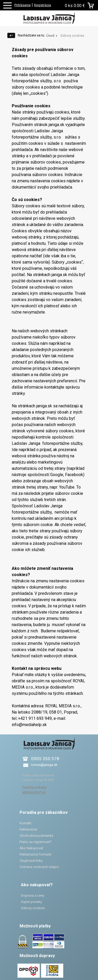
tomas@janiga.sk (44, 765)
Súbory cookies (33, 908)
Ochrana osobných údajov (39, 867)
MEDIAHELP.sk (34, 792)
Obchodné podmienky (36, 836)
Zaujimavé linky (31, 861)
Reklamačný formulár (36, 854)
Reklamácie (28, 829)
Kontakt (25, 823)
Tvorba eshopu (34, 787)
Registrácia (42, 5)
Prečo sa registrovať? (36, 842)
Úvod (50, 36)
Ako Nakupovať (31, 848)
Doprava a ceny (33, 895)
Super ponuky (31, 902)
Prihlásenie (22, 5)
